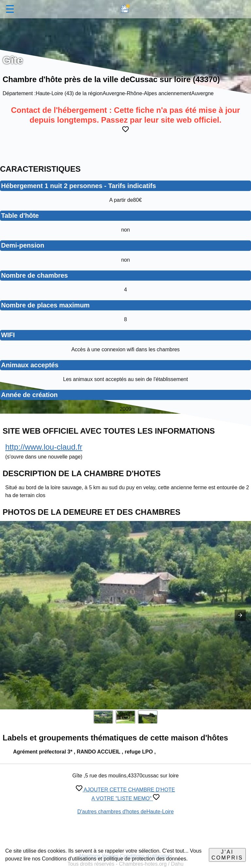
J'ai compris (227, 855)
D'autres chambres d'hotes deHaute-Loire (125, 812)
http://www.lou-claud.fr (44, 447)
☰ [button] (10, 9)
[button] (240, 615)
